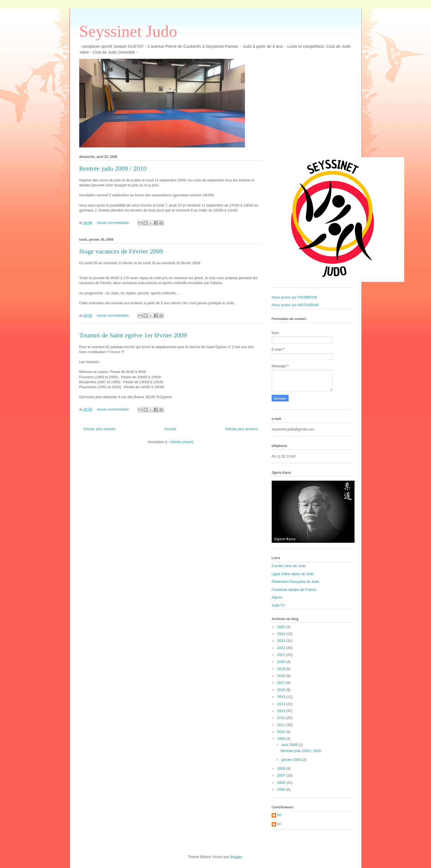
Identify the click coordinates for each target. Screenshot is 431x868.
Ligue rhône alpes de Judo (293, 574)
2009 (282, 739)
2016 (282, 690)
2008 (282, 768)
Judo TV (278, 605)
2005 (282, 789)
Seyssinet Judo (128, 31)
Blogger (236, 857)
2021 (282, 655)
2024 (282, 634)
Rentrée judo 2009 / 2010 (113, 168)
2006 (282, 783)
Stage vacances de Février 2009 (121, 251)
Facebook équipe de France (294, 590)
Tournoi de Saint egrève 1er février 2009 (133, 335)
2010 (282, 732)
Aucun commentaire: (114, 223)
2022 (282, 648)
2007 (282, 775)
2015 (282, 697)
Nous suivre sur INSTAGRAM (295, 305)
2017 (282, 683)
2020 (282, 662)
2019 (282, 669)
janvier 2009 (292, 760)
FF (279, 815)
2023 (282, 641)
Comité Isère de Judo (289, 566)
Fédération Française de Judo (296, 582)
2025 (282, 627)
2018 (282, 676)
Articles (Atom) (182, 442)
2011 (282, 725)
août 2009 (290, 745)
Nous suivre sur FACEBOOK (294, 297)
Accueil (170, 429)
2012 (282, 718)
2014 (282, 704)
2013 (282, 711)
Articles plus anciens (241, 429)
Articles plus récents (99, 429)
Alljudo (277, 597)
